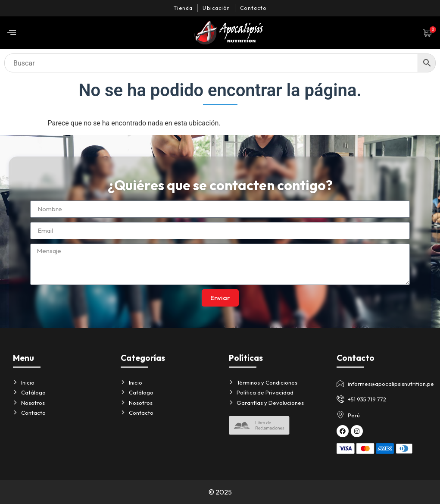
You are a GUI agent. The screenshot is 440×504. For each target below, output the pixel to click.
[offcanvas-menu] (12, 33)
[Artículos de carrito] (429, 33)
